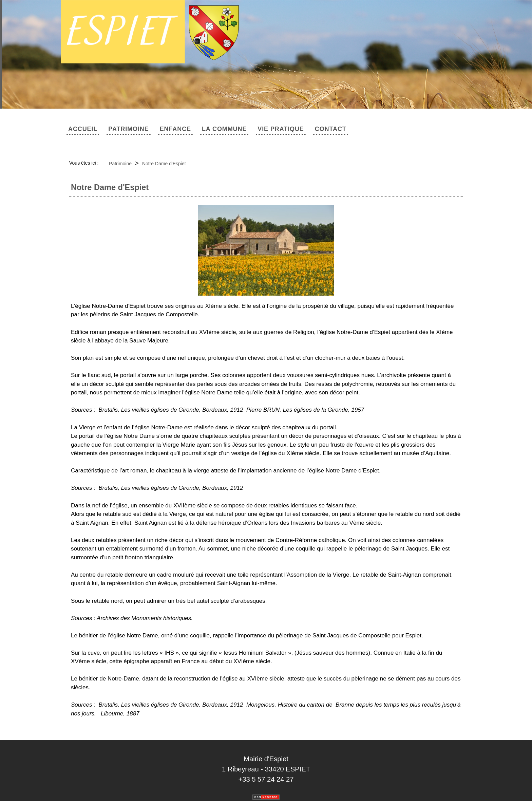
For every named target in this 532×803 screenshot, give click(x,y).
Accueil (83, 129)
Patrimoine (128, 129)
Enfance (175, 129)
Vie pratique (281, 129)
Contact (331, 129)
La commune (224, 129)
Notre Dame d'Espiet (164, 164)
